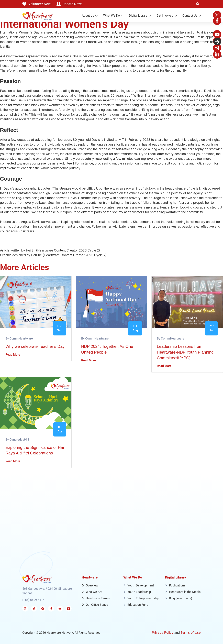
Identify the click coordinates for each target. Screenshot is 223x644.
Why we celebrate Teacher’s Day (35, 346)
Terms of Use (191, 633)
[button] (198, 4)
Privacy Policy (163, 633)
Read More (13, 354)
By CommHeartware (19, 338)
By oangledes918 (17, 439)
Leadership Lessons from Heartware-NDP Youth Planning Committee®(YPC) (185, 352)
